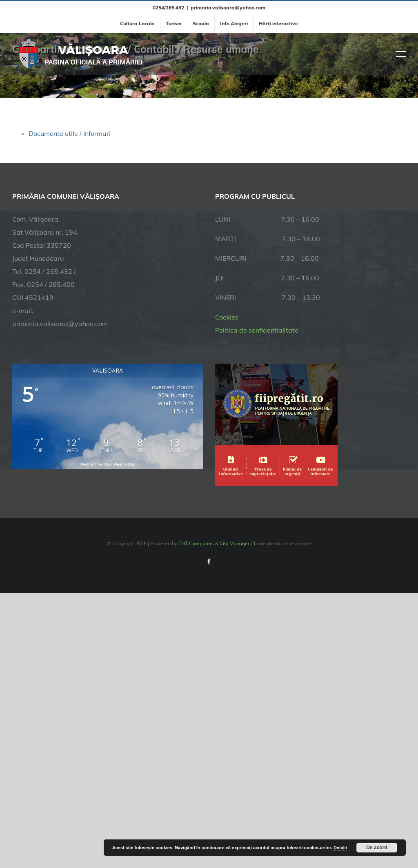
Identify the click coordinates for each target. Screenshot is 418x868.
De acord (377, 848)
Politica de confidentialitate (257, 330)
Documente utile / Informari (70, 133)
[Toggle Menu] (401, 54)
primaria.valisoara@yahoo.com (228, 8)
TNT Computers (196, 543)
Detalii (340, 848)
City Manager (235, 543)
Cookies (227, 317)
